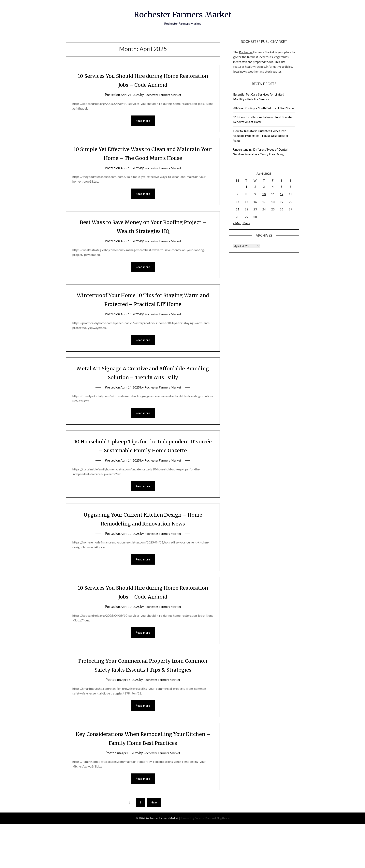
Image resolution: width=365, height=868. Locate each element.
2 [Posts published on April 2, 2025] (255, 187)
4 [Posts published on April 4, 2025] (273, 187)
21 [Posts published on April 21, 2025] (238, 209)
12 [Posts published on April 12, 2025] (282, 194)
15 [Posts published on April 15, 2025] (246, 202)
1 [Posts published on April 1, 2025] (246, 187)
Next (154, 814)
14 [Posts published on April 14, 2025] (238, 202)
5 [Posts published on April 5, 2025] (282, 187)
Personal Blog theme (217, 830)
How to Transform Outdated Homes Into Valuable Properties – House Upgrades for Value (261, 136)
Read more (143, 121)
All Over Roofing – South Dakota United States (264, 108)
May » (246, 223)
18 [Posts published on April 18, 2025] (273, 202)
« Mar (237, 223)
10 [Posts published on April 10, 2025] (264, 194)
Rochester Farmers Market (183, 14)
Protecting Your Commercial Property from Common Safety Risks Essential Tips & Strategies (143, 672)
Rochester (246, 52)
